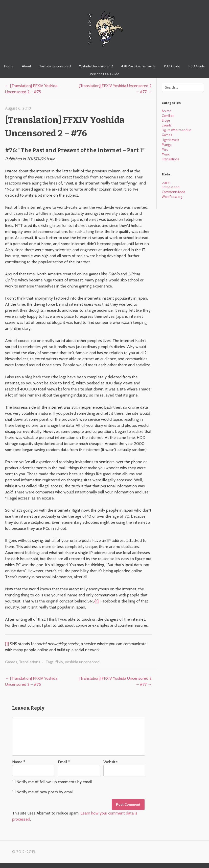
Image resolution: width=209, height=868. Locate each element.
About (27, 66)
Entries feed (171, 187)
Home (9, 66)
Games (11, 662)
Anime (167, 111)
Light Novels (170, 140)
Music (166, 154)
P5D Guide (197, 66)
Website (111, 762)
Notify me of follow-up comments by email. (55, 782)
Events (167, 125)
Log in (166, 182)
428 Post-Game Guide (138, 66)
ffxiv (59, 662)
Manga (167, 145)
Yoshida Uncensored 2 (96, 66)
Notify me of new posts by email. (45, 792)
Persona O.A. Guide (105, 74)
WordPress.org (172, 197)
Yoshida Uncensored (55, 66)
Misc (165, 150)
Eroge (166, 121)
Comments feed (173, 192)
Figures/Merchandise (177, 130)
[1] (97, 601)
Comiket (168, 116)
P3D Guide (172, 66)
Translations (30, 662)
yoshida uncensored (82, 662)
